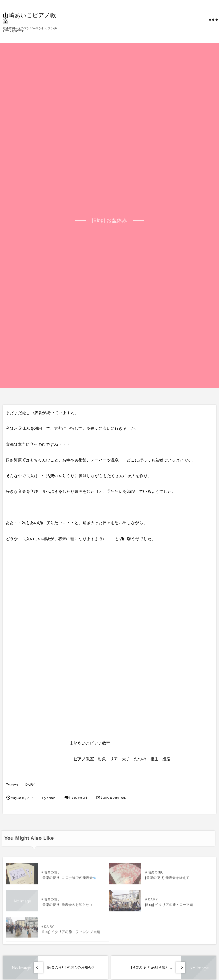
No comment (78, 798)
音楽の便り (52, 874)
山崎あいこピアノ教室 (30, 18)
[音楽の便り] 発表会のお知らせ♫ (67, 906)
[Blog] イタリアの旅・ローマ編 (169, 906)
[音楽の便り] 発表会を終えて (167, 879)
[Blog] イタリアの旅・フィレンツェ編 (71, 933)
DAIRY (30, 785)
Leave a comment (113, 798)
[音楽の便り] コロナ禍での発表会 (69, 879)
